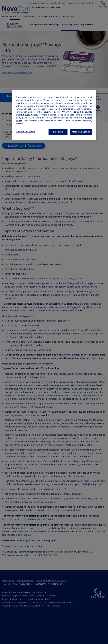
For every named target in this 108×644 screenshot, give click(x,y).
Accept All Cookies (81, 132)
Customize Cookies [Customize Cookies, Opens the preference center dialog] (26, 132)
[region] (54, 115)
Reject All (58, 132)
